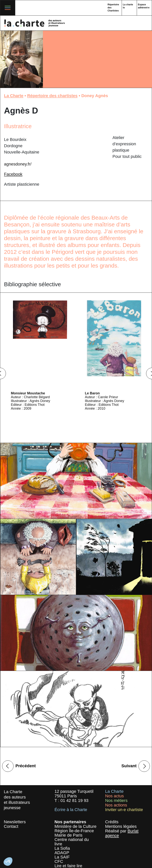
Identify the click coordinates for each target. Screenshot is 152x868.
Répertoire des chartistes (52, 96)
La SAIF (62, 857)
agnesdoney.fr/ (18, 164)
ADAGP (62, 853)
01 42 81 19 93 (74, 800)
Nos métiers (116, 800)
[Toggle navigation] (8, 8)
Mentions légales (121, 826)
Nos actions (116, 805)
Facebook (13, 174)
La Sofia (62, 848)
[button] (8, 862)
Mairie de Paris (69, 835)
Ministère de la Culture (76, 826)
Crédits (112, 822)
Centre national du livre (72, 842)
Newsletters (15, 822)
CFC (59, 861)
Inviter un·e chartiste (124, 810)
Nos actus (114, 796)
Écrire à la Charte (71, 810)
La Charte (14, 96)
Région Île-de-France (74, 831)
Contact (11, 826)
